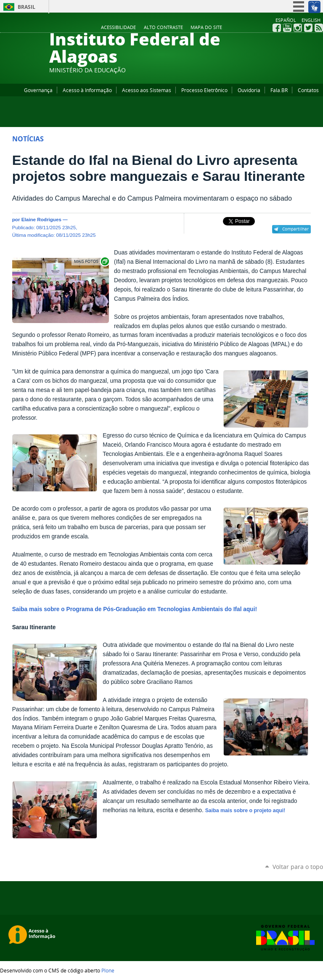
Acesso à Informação (87, 90)
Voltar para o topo (298, 867)
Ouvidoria (249, 90)
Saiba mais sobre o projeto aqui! (245, 810)
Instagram (298, 28)
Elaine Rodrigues (41, 219)
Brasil (26, 7)
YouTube (287, 28)
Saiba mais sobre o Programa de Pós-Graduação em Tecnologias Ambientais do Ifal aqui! (135, 609)
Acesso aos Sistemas (147, 90)
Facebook (277, 28)
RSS (319, 28)
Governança (38, 90)
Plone (108, 970)
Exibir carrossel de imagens (91, 261)
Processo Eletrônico (204, 90)
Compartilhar (295, 229)
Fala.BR (279, 90)
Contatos (308, 90)
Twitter (308, 28)
